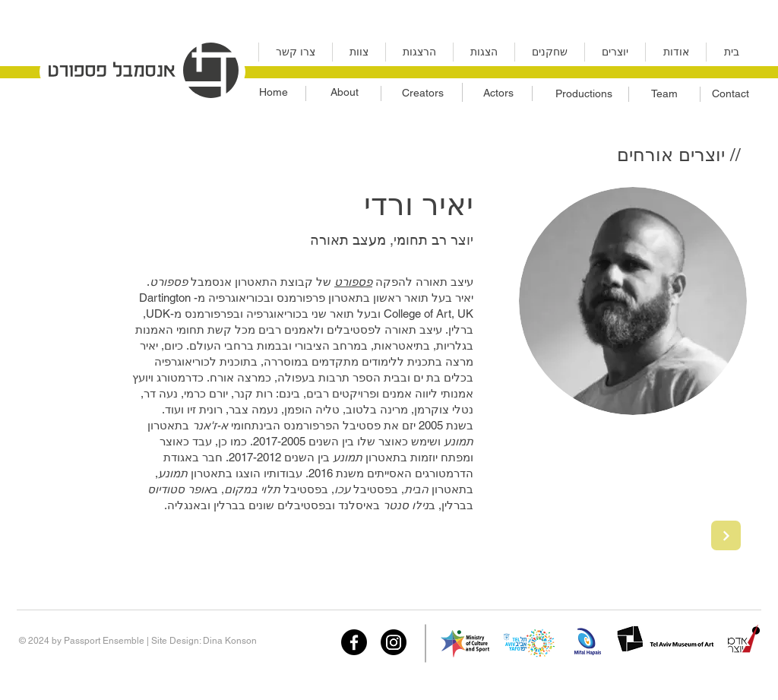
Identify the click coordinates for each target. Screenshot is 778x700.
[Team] (664, 94)
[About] (344, 93)
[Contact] (731, 94)
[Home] (273, 93)
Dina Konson (230, 641)
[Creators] (422, 93)
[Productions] (583, 94)
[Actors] (498, 93)
